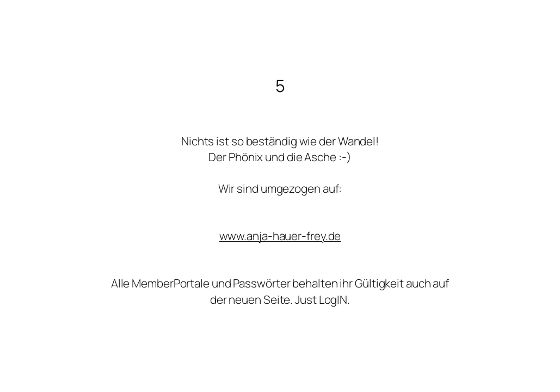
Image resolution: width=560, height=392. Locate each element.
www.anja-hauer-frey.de (280, 236)
